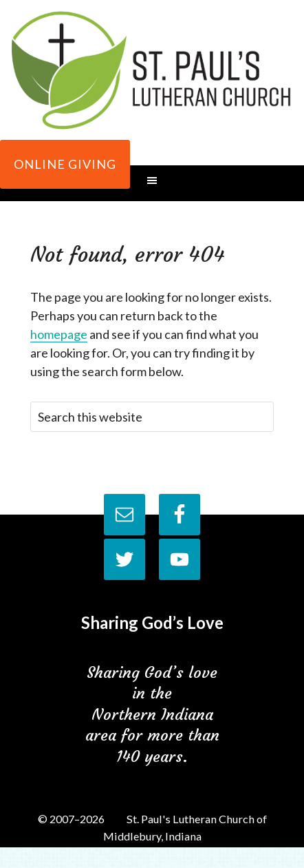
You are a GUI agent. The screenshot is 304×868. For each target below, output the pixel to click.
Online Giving (65, 164)
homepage (59, 334)
